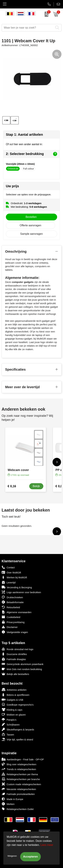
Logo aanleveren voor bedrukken (21, 592)
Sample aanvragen (31, 234)
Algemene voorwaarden (17, 612)
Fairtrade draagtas (14, 659)
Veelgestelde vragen (15, 632)
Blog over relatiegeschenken (19, 764)
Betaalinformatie (13, 602)
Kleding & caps (12, 710)
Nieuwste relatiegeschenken (19, 789)
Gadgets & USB (13, 700)
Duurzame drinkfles (14, 654)
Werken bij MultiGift (14, 577)
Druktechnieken (12, 597)
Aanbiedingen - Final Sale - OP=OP (23, 759)
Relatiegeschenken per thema (20, 774)
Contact (8, 567)
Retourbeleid (11, 607)
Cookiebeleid (11, 617)
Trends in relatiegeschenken (19, 769)
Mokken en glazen (14, 714)
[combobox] (28, 28)
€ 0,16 (12, 486)
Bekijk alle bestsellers (15, 674)
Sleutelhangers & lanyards (18, 729)
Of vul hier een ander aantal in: (24, 144)
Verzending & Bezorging (17, 587)
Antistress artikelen (14, 690)
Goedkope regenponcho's (18, 704)
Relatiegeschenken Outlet (18, 809)
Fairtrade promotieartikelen (18, 794)
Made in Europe (13, 799)
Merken (8, 804)
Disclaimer (10, 627)
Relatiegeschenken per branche (21, 779)
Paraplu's (9, 720)
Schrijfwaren (11, 724)
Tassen (8, 734)
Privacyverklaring (13, 622)
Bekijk (36, 486)
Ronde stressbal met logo (18, 649)
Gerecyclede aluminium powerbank (23, 664)
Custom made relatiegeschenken (21, 784)
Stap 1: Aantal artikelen (24, 135)
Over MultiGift (11, 572)
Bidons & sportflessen (16, 695)
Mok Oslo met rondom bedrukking (22, 669)
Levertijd (9, 582)
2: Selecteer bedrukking (32, 154)
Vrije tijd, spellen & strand (17, 739)
